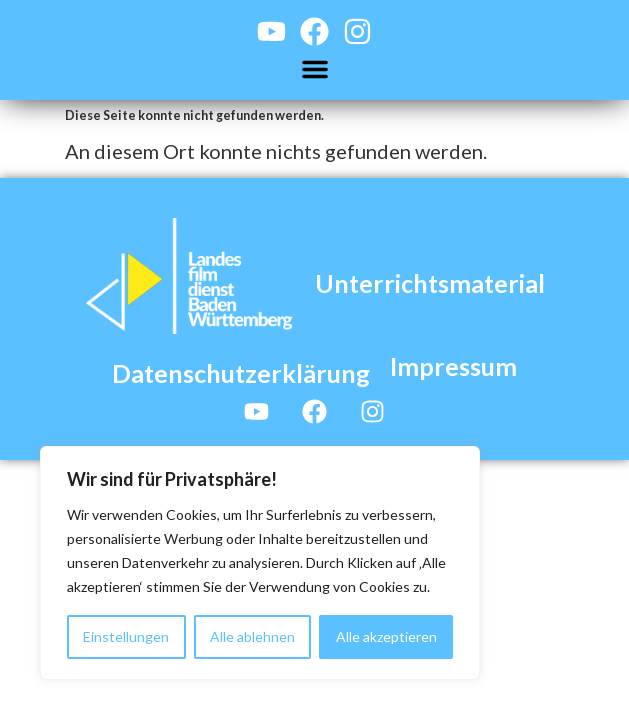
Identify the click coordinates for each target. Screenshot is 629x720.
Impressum (453, 366)
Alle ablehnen (252, 636)
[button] (315, 69)
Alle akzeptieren (386, 636)
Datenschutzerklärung (241, 373)
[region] (260, 563)
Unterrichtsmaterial (430, 283)
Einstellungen (126, 636)
